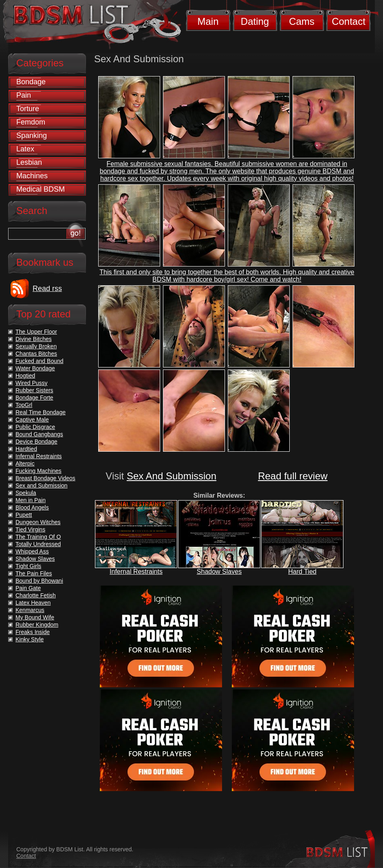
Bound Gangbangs (39, 434)
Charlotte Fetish (36, 595)
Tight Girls (28, 566)
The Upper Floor (36, 332)
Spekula (26, 493)
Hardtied (26, 449)
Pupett (24, 515)
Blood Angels (32, 507)
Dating (255, 21)
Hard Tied (302, 572)
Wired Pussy (32, 383)
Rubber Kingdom (37, 625)
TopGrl (24, 405)
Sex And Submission (172, 476)
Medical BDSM (41, 189)
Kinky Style (30, 639)
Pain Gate (28, 588)
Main (208, 21)
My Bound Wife (35, 617)
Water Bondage (35, 368)
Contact (349, 21)
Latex (25, 149)
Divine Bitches (34, 339)
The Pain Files (34, 573)
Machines (32, 176)
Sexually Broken (36, 346)
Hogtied (25, 376)
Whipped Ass (32, 551)
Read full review (293, 476)
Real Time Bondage (41, 412)
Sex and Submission (42, 485)
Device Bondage (36, 442)
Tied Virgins (30, 529)
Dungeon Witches (38, 522)
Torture (28, 109)
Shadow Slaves (219, 572)
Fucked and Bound (40, 361)
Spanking (32, 136)
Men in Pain (31, 500)
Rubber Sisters (34, 390)
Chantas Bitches (36, 354)
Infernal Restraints (136, 572)
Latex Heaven (33, 603)
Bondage (31, 82)
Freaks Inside (33, 632)
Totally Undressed (38, 544)
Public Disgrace (35, 427)
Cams (302, 21)
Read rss (47, 289)
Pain (24, 95)
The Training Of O (38, 537)
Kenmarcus (30, 610)
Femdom (31, 122)
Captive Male (32, 420)
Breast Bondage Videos (45, 478)
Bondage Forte (34, 398)
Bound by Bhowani (39, 581)
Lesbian (29, 162)
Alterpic (25, 464)
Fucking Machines (39, 471)
